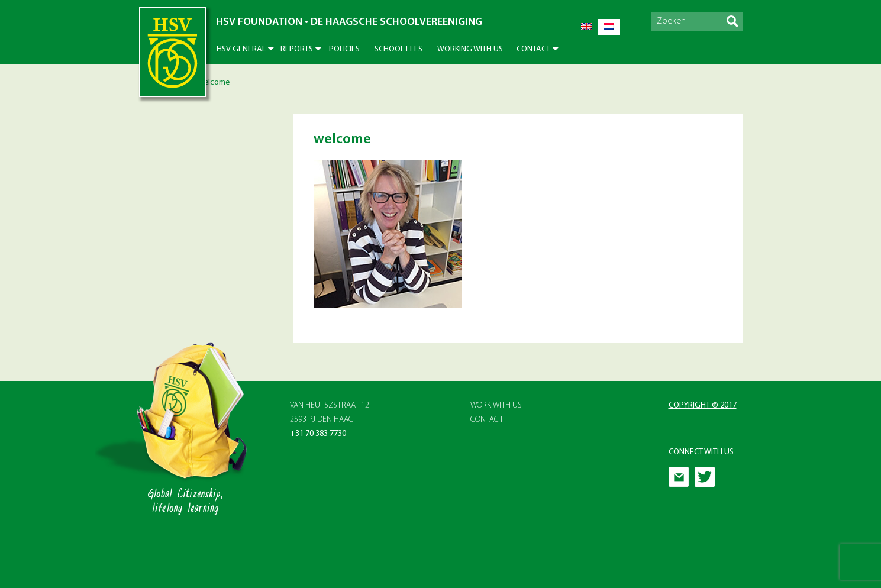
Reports (297, 49)
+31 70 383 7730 (318, 434)
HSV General (241, 49)
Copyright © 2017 (703, 406)
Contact (533, 49)
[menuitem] (586, 27)
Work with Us (496, 406)
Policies (344, 49)
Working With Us (470, 49)
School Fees (398, 49)
